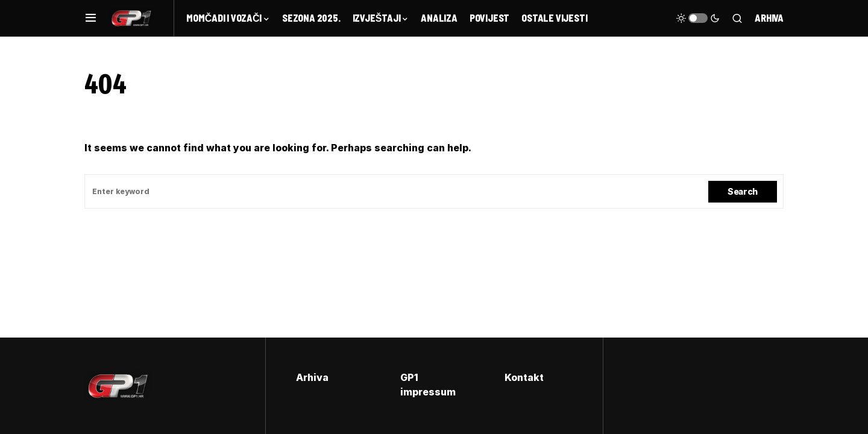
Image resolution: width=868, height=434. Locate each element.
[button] (91, 18)
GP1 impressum (428, 385)
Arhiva (769, 18)
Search (743, 191)
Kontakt (524, 377)
